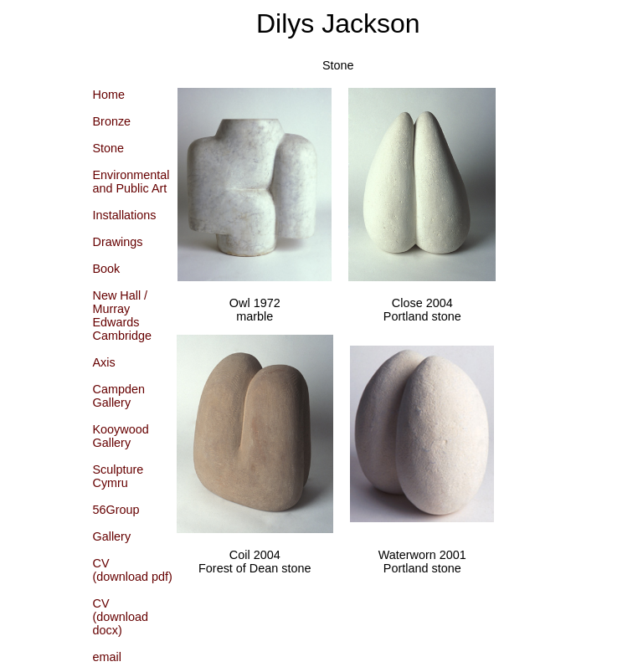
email (107, 657)
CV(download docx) (121, 617)
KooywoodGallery (121, 436)
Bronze (112, 121)
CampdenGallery (119, 396)
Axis (104, 362)
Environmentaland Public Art (131, 182)
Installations (125, 215)
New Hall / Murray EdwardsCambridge (122, 315)
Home (109, 95)
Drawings (118, 242)
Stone (109, 148)
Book (107, 269)
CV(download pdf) (133, 570)
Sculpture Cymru (118, 476)
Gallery (112, 536)
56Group (116, 510)
